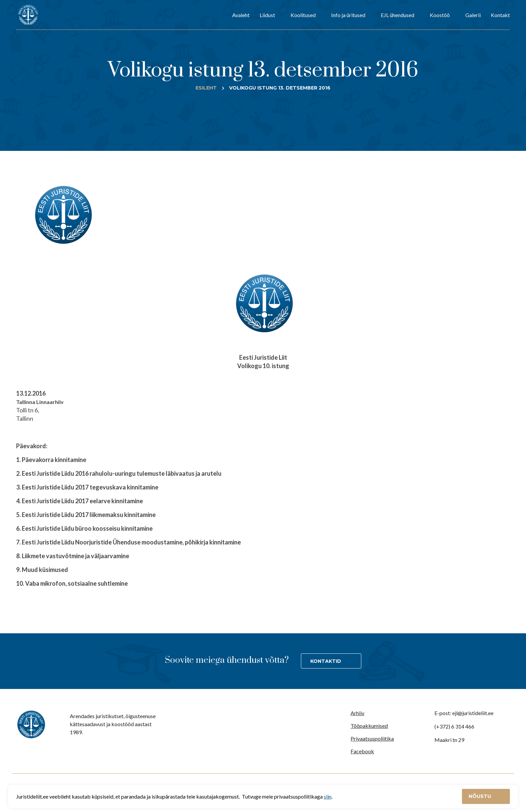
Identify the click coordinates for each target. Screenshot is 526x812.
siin (328, 796)
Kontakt (500, 15)
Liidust (267, 15)
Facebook (362, 751)
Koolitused (303, 15)
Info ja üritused (348, 15)
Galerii (473, 15)
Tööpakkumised (369, 726)
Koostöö (440, 15)
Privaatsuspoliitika (372, 738)
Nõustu (481, 796)
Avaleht (241, 15)
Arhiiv (357, 713)
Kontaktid (326, 661)
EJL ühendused (398, 15)
